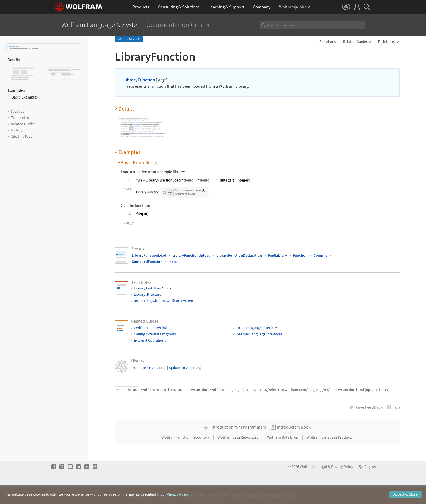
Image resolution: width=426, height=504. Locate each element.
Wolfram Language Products (330, 455)
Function (300, 255)
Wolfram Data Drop (283, 455)
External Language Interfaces (259, 334)
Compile (320, 255)
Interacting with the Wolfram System (164, 301)
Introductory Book (294, 444)
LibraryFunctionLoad (149, 255)
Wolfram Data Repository (238, 455)
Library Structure (148, 294)
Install (174, 262)
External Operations (150, 340)
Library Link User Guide (153, 288)
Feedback (369, 407)
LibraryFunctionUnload (191, 255)
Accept (405, 499)
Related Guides (355, 42)
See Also (326, 42)
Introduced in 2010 (148, 368)
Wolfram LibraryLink (150, 328)
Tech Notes (387, 42)
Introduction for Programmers (238, 444)
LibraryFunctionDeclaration (239, 255)
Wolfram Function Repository (186, 455)
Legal (323, 484)
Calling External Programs (155, 334)
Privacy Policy (342, 484)
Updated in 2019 (185, 368)
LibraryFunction (12, 47)
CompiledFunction (147, 262)
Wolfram (307, 484)
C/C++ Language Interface (256, 328)
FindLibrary (277, 255)
